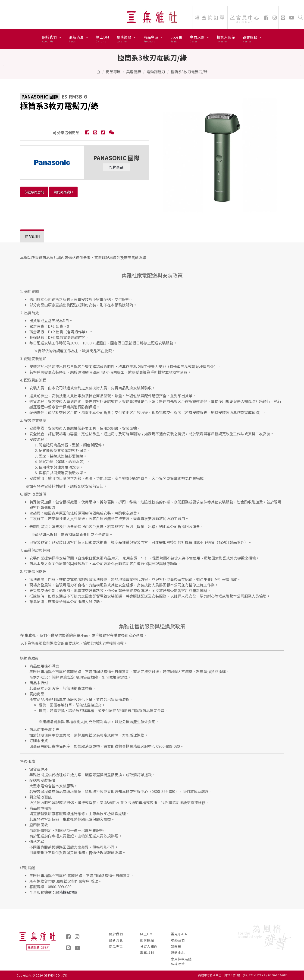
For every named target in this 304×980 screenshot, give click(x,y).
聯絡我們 (178, 940)
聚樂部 (176, 946)
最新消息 (79, 39)
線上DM (103, 39)
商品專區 (153, 39)
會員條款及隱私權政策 (181, 961)
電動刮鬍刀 (156, 72)
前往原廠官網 (34, 192)
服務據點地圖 (66, 892)
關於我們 (52, 39)
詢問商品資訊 (63, 192)
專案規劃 (200, 39)
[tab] (32, 237)
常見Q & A (179, 934)
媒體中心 (178, 953)
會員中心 (245, 20)
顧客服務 (252, 39)
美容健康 (134, 72)
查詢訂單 (210, 17)
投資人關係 (226, 39)
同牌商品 (116, 167)
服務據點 (126, 39)
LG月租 (176, 39)
